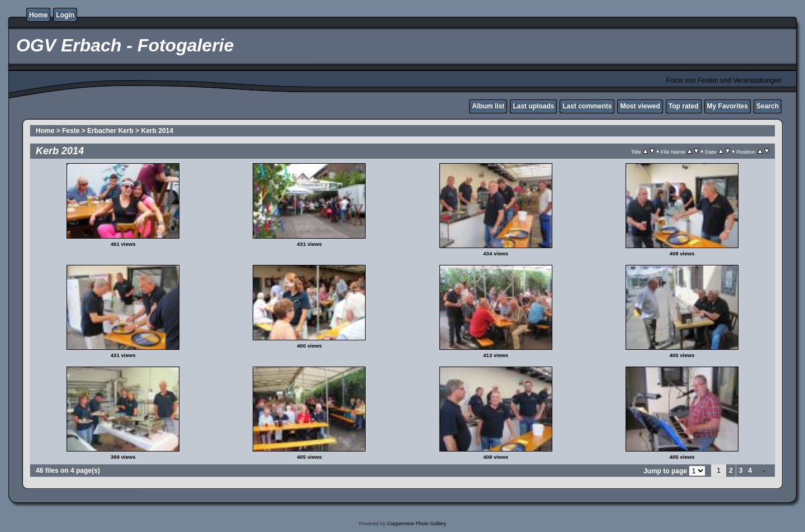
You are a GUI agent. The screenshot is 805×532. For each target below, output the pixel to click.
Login (65, 15)
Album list (488, 106)
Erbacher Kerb (110, 131)
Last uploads (533, 106)
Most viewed (640, 106)
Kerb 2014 (157, 131)
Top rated (684, 106)
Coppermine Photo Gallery (416, 524)
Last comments (587, 106)
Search (768, 106)
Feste (71, 131)
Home (38, 15)
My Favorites (728, 106)
